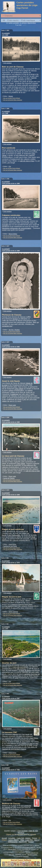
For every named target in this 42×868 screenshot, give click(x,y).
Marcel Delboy (13, 234)
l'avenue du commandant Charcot (14, 749)
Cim (10, 166)
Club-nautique (7, 63)
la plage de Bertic (25, 670)
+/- (35, 608)
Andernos (15, 394)
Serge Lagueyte (13, 612)
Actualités (12, 838)
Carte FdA (20, 838)
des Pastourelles (14, 535)
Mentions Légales (32, 855)
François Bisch (12, 849)
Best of (37, 840)
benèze (15, 319)
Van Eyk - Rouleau (14, 330)
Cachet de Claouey (9, 478)
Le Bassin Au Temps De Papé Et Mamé (21, 604)
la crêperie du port (26, 744)
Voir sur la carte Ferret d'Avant (12, 98)
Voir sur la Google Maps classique (13, 100)
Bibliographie (13, 842)
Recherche (23, 842)
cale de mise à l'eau (27, 161)
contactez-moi (7, 326)
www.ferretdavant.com (32, 853)
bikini (19, 813)
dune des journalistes (21, 667)
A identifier (29, 840)
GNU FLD (11, 855)
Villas (22, 840)
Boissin (11, 96)
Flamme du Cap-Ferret (10, 546)
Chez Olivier (19, 389)
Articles (28, 838)
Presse (35, 838)
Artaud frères (12, 544)
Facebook (26, 856)
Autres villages (14, 840)
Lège (17, 678)
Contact (31, 842)
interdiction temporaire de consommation (17, 228)
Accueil (4, 838)
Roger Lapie (12, 405)
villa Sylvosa (21, 669)
